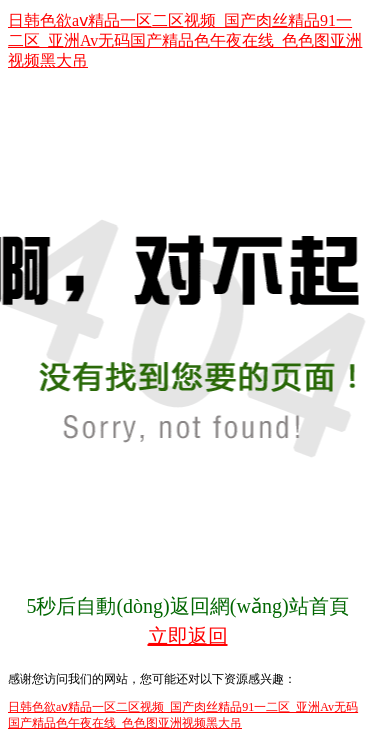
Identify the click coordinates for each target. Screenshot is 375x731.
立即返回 (188, 636)
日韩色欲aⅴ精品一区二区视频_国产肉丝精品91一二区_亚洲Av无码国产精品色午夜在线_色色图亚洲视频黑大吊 (185, 40)
